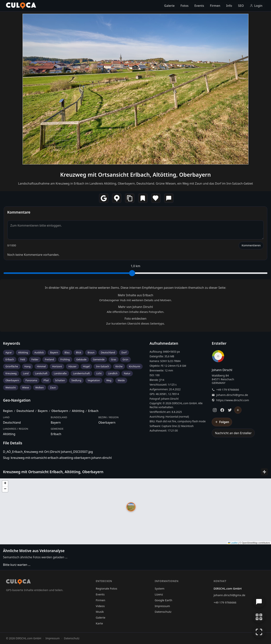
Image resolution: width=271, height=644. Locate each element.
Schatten (60, 380)
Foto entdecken (135, 319)
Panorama (31, 380)
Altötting (23, 352)
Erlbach (10, 359)
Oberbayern (12, 380)
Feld (23, 359)
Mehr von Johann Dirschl (136, 307)
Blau (67, 352)
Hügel (86, 366)
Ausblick (39, 352)
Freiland (49, 359)
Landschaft (41, 373)
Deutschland (108, 352)
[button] (131, 507)
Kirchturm (135, 366)
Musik (100, 612)
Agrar (9, 352)
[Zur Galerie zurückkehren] (259, 617)
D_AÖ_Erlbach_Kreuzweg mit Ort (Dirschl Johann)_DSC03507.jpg (48, 452)
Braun (91, 352)
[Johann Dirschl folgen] (238, 410)
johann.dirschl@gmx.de (232, 395)
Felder (35, 359)
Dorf (124, 352)
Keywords (12, 343)
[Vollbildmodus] (259, 632)
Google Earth (163, 600)
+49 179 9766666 (228, 390)
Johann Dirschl (222, 370)
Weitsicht (11, 387)
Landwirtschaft (81, 373)
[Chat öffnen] (259, 602)
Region (8, 411)
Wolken (40, 387)
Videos (100, 606)
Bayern (54, 352)
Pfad (46, 380)
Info (229, 6)
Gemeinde (99, 359)
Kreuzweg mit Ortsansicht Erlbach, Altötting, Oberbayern (135, 175)
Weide (121, 380)
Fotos (185, 6)
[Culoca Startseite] (21, 6)
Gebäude (81, 359)
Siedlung (76, 380)
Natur (127, 373)
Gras (114, 359)
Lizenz (159, 594)
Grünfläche (12, 366)
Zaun (53, 387)
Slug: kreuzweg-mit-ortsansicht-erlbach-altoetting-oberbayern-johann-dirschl (57, 458)
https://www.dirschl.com (233, 400)
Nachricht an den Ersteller (233, 433)
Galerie (169, 6)
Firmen (215, 6)
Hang (27, 366)
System (160, 588)
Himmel (41, 366)
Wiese (26, 387)
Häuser (72, 366)
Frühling (65, 359)
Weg (109, 380)
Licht (99, 373)
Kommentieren (251, 245)
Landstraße (60, 373)
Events (199, 6)
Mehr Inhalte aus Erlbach (135, 295)
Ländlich (113, 373)
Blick (79, 352)
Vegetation (94, 380)
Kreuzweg (11, 373)
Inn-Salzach (102, 366)
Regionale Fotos (107, 588)
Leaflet (233, 543)
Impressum (162, 606)
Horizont (57, 366)
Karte (99, 623)
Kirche (119, 366)
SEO (241, 6)
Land (26, 373)
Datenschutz (163, 612)
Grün (125, 359)
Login (256, 6)
